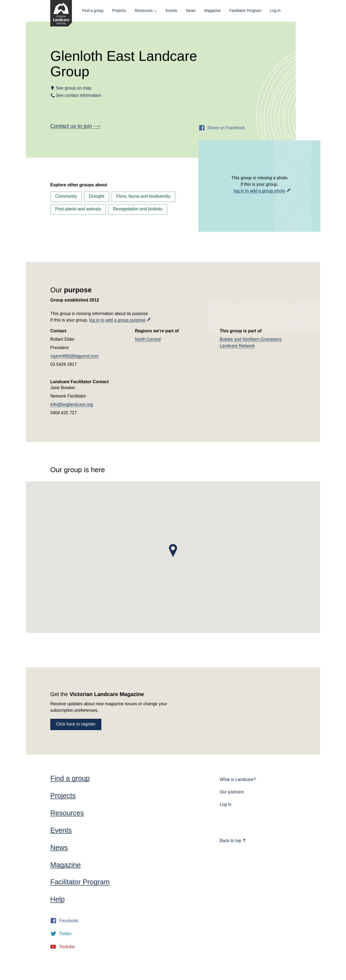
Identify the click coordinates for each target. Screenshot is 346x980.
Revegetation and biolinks (138, 209)
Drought (97, 196)
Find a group (93, 11)
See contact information (79, 95)
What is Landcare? (238, 779)
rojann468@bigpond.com (74, 356)
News (191, 11)
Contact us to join (75, 126)
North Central (148, 339)
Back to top (233, 841)
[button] (173, 551)
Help (57, 899)
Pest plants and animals (78, 209)
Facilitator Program (245, 11)
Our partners (232, 792)
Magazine (212, 11)
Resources (144, 11)
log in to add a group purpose (117, 320)
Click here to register (76, 724)
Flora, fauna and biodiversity (143, 196)
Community (66, 196)
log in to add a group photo (259, 191)
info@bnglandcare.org (72, 404)
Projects (119, 11)
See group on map (74, 88)
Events (172, 11)
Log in (275, 11)
